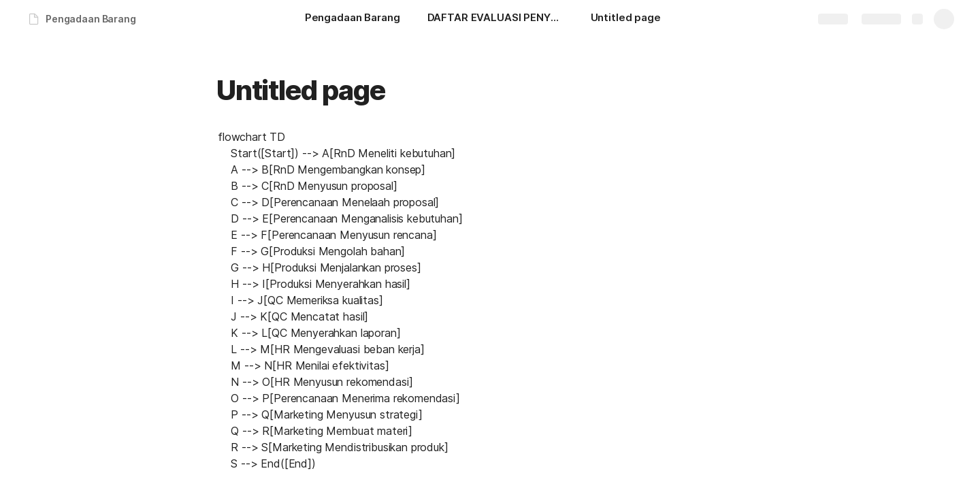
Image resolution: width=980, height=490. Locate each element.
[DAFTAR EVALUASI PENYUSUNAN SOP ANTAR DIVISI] (495, 19)
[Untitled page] (626, 19)
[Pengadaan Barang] (353, 19)
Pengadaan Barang (91, 19)
